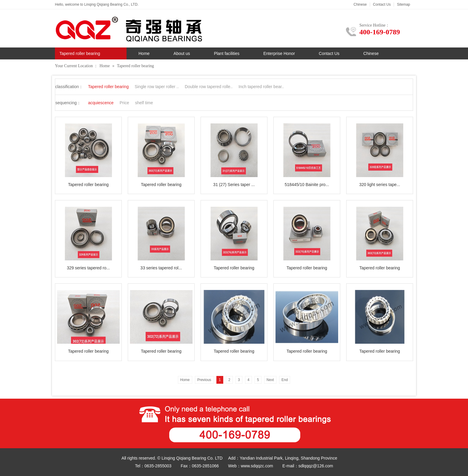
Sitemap (404, 4)
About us (182, 53)
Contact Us (382, 4)
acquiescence (101, 103)
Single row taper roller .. (157, 87)
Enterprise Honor (279, 53)
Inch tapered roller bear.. (261, 87)
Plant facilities (227, 53)
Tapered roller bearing (136, 66)
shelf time (144, 103)
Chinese (360, 4)
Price (124, 103)
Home (144, 53)
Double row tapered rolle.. (209, 87)
